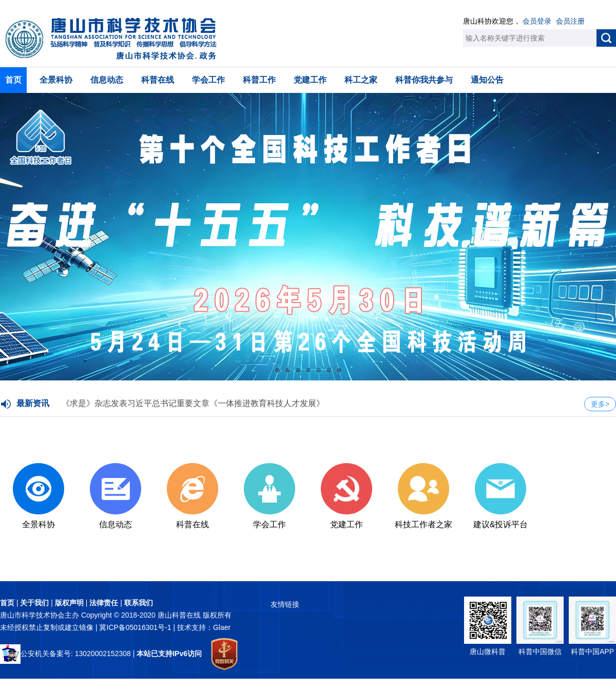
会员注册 (570, 21)
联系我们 (139, 603)
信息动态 (107, 80)
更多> (600, 404)
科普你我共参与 (424, 80)
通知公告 (487, 80)
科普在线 (158, 80)
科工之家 (361, 80)
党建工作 (310, 80)
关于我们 (34, 603)
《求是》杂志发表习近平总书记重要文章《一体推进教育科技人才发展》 (193, 403)
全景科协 (56, 80)
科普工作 (259, 80)
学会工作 (208, 80)
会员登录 (537, 21)
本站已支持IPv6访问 (169, 654)
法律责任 (104, 603)
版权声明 (69, 603)
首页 (13, 80)
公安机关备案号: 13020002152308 (65, 654)
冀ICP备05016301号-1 (136, 627)
